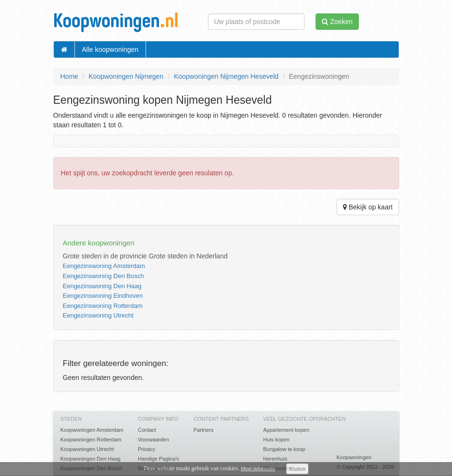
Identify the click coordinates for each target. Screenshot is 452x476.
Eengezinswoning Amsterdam (104, 266)
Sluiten (297, 469)
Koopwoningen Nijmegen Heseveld (226, 76)
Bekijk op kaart (368, 207)
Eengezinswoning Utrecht (98, 315)
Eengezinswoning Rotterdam (103, 306)
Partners (204, 430)
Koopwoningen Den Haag (91, 459)
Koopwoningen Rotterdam (91, 439)
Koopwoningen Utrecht (87, 449)
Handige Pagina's (159, 459)
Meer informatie (258, 468)
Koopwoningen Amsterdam (92, 430)
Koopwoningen (354, 457)
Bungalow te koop (284, 449)
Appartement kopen (286, 430)
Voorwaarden (153, 439)
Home (69, 76)
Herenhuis (275, 459)
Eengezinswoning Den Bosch (104, 276)
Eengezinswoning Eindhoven (103, 296)
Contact (147, 430)
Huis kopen (276, 439)
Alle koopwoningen (110, 49)
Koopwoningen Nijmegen (126, 76)
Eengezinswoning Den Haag (102, 286)
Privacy (147, 449)
